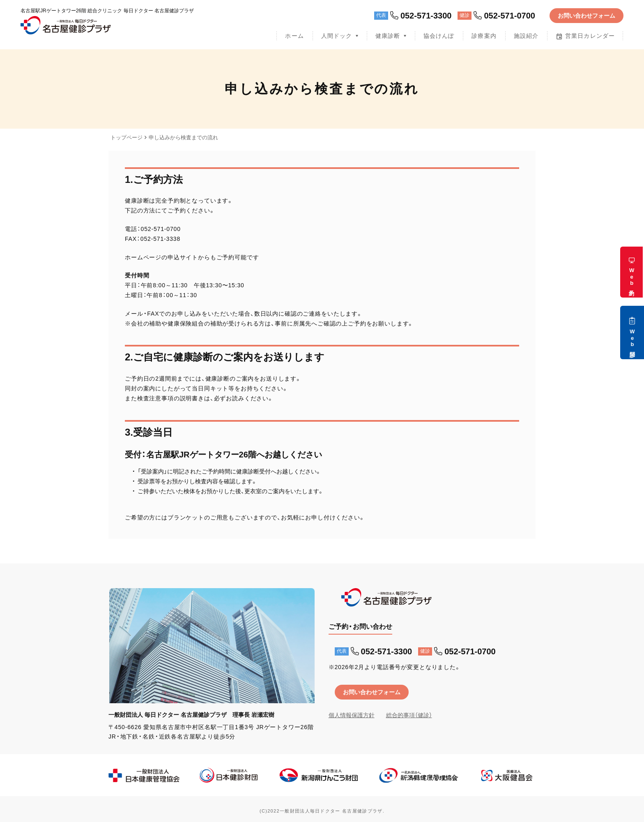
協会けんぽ (439, 36)
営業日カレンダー (585, 36)
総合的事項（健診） (409, 715)
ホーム (294, 36)
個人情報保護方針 (352, 715)
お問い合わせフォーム (586, 16)
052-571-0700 (504, 16)
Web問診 (632, 332)
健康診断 (388, 36)
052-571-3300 (421, 16)
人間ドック (337, 36)
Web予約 (632, 272)
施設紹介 (526, 36)
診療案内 (484, 36)
